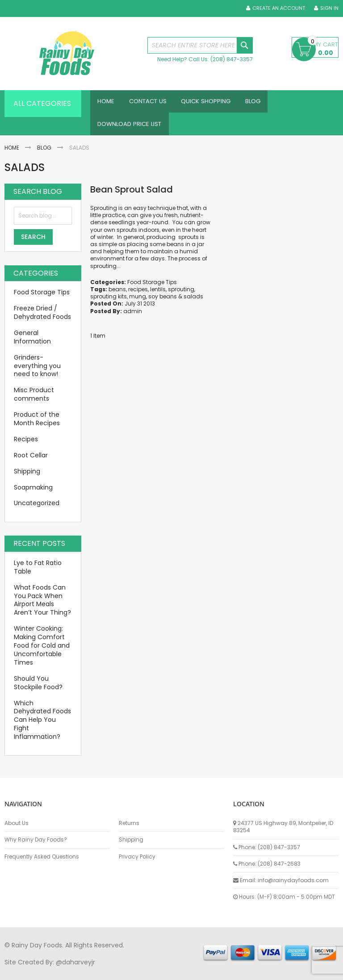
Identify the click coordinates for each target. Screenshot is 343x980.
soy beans (163, 302)
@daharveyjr (75, 962)
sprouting (181, 295)
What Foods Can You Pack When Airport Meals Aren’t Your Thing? (42, 605)
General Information (32, 342)
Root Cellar (31, 461)
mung (138, 302)
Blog (44, 153)
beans (117, 295)
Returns (129, 823)
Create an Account (279, 8)
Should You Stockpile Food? (38, 688)
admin (133, 316)
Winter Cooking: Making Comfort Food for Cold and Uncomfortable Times (42, 651)
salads (193, 302)
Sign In (329, 8)
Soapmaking (33, 492)
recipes (138, 295)
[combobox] (200, 45)
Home (12, 153)
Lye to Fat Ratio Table (38, 572)
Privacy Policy (137, 857)
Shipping (27, 477)
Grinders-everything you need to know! (37, 371)
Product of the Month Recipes (37, 424)
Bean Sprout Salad (132, 195)
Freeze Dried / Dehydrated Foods (42, 318)
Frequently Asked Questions (42, 857)
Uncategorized (37, 508)
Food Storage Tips (152, 287)
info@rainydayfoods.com (293, 880)
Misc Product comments (34, 400)
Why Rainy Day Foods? (36, 840)
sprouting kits (109, 302)
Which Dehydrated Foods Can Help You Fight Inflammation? (42, 725)
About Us (17, 823)
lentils (158, 295)
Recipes (26, 444)
